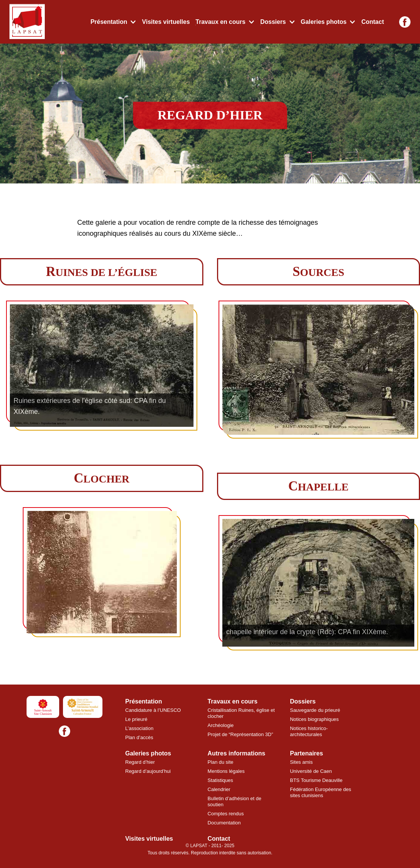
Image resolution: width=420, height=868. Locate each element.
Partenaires (306, 753)
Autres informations (236, 753)
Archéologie (221, 725)
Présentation (109, 22)
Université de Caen (311, 771)
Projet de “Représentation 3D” (240, 734)
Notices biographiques (314, 719)
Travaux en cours (220, 22)
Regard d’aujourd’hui (148, 771)
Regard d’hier (140, 762)
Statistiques (220, 780)
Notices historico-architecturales (309, 731)
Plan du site (220, 762)
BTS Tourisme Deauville (316, 780)
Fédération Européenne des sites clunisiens (320, 792)
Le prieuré (136, 719)
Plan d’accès (139, 737)
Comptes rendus (226, 814)
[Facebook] (405, 22)
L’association (139, 728)
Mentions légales (226, 771)
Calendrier (219, 789)
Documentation (224, 823)
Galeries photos (324, 22)
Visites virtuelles (166, 22)
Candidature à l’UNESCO (153, 710)
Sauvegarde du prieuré (315, 710)
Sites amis (301, 762)
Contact (373, 22)
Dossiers (273, 22)
